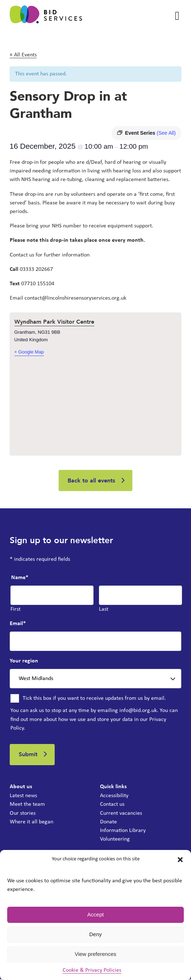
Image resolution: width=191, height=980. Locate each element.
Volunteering (115, 840)
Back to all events (91, 481)
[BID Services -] (46, 16)
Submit (28, 755)
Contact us (112, 805)
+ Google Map (29, 352)
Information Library (123, 831)
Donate (108, 823)
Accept (96, 914)
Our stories (23, 814)
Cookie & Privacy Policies (92, 970)
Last (104, 610)
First (15, 610)
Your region (24, 661)
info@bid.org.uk (138, 711)
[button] (180, 860)
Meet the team (27, 805)
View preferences (96, 954)
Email (18, 624)
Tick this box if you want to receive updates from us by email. (94, 699)
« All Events (23, 55)
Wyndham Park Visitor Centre (54, 322)
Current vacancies (121, 814)
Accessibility (114, 797)
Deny (95, 934)
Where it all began (31, 823)
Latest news (23, 797)
